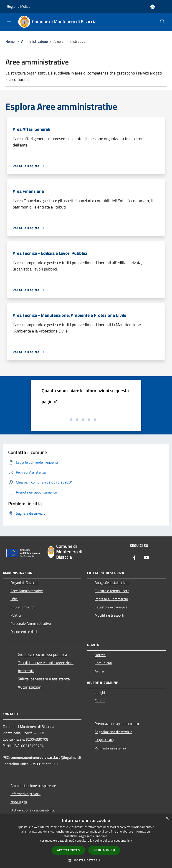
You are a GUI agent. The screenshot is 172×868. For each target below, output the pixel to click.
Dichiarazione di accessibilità (33, 810)
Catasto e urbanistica (111, 607)
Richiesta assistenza (110, 748)
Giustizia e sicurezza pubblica (42, 654)
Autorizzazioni (30, 687)
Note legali (19, 802)
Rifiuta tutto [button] (104, 850)
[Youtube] (146, 558)
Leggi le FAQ (104, 740)
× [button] (167, 819)
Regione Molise (19, 6)
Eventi (100, 701)
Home (10, 41)
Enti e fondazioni (23, 607)
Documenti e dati (24, 632)
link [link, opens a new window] (130, 841)
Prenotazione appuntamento (117, 724)
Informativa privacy (25, 794)
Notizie (100, 655)
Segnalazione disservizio (113, 732)
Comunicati (103, 663)
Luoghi (100, 692)
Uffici (14, 599)
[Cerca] (162, 22)
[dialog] (86, 841)
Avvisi (99, 671)
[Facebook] (134, 558)
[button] (86, 860)
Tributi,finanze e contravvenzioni (46, 663)
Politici (16, 615)
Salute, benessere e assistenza (44, 679)
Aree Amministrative (27, 591)
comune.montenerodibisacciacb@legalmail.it (46, 757)
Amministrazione (34, 41)
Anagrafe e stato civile (112, 583)
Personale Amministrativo (31, 623)
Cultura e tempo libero (112, 591)
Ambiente (26, 671)
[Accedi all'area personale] (153, 7)
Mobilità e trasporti (109, 615)
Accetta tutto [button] (68, 850)
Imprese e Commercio (111, 599)
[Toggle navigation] (9, 21)
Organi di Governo (24, 583)
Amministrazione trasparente (33, 786)
